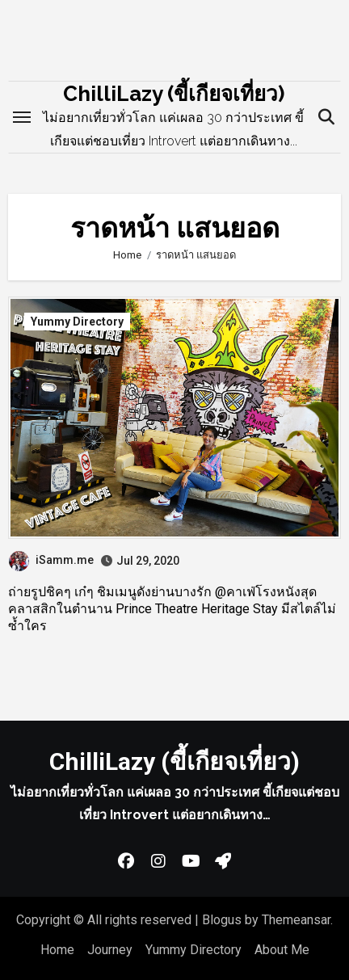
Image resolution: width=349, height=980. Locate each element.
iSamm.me (51, 560)
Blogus (222, 920)
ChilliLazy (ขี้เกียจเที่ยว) (174, 94)
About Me (282, 950)
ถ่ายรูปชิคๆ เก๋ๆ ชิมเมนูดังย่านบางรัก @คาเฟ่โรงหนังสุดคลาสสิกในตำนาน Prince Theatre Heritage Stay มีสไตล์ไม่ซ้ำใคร (172, 609)
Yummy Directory (77, 322)
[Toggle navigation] (22, 117)
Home (57, 950)
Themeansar (296, 920)
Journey (110, 950)
